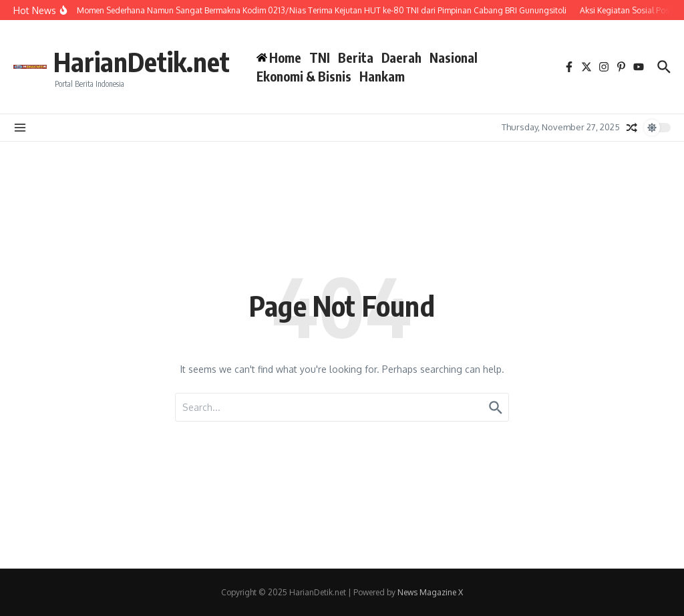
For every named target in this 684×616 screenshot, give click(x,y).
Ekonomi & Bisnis (304, 76)
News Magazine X (430, 592)
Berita (356, 57)
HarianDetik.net (142, 61)
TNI (320, 57)
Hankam (382, 76)
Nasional (454, 57)
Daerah (401, 57)
